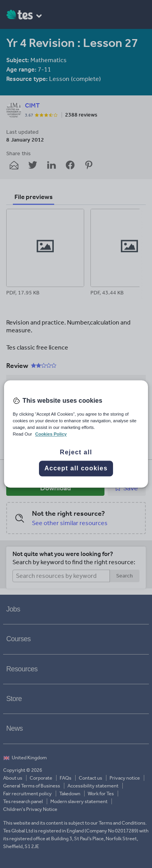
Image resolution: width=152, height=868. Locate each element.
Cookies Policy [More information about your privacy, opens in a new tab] (51, 434)
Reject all (76, 453)
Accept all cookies (76, 469)
